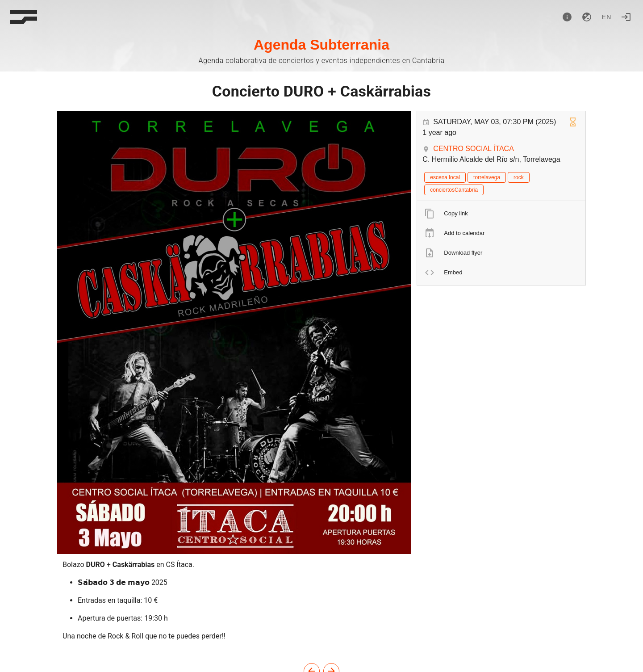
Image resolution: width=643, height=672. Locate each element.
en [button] (607, 17)
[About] (567, 17)
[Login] (626, 17)
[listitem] (501, 214)
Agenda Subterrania (321, 45)
